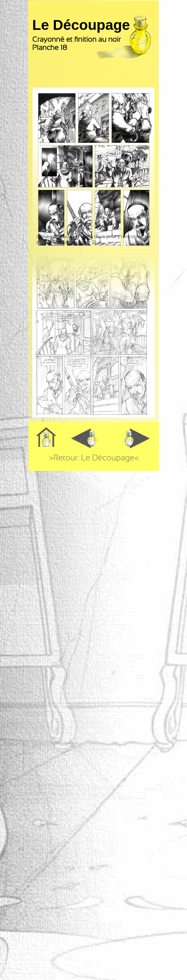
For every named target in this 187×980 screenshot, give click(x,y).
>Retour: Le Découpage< (94, 457)
